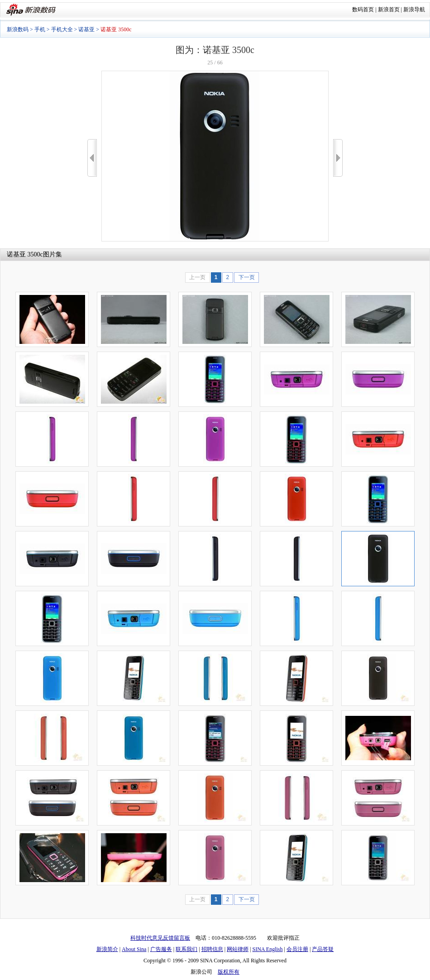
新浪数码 (18, 29)
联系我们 (186, 949)
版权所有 (229, 972)
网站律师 (238, 949)
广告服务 (161, 949)
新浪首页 (389, 10)
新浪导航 (414, 10)
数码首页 (363, 10)
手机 (40, 29)
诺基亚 (86, 29)
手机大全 (62, 29)
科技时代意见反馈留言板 (160, 938)
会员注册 (297, 949)
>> (338, 158)
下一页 (247, 277)
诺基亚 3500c (25, 254)
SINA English (267, 949)
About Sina (134, 949)
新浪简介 (107, 949)
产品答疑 (323, 949)
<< (92, 158)
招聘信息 (212, 949)
